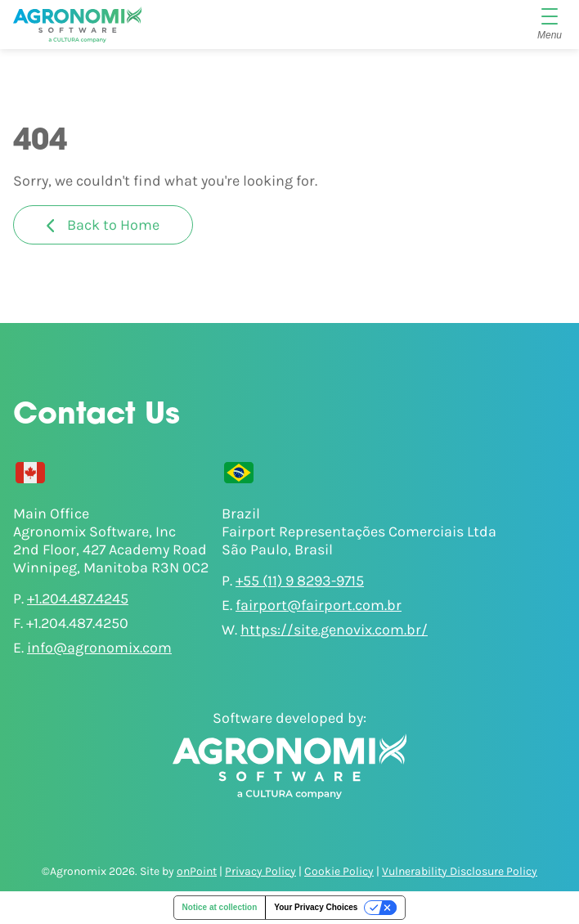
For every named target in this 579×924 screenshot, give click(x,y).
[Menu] (550, 25)
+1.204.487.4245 (78, 599)
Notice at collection (220, 907)
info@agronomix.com (99, 648)
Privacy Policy (260, 871)
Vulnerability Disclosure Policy (460, 871)
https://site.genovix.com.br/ (334, 630)
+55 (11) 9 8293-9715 (300, 581)
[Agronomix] (77, 25)
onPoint (197, 871)
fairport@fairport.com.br (319, 605)
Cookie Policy (339, 871)
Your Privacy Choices (316, 907)
